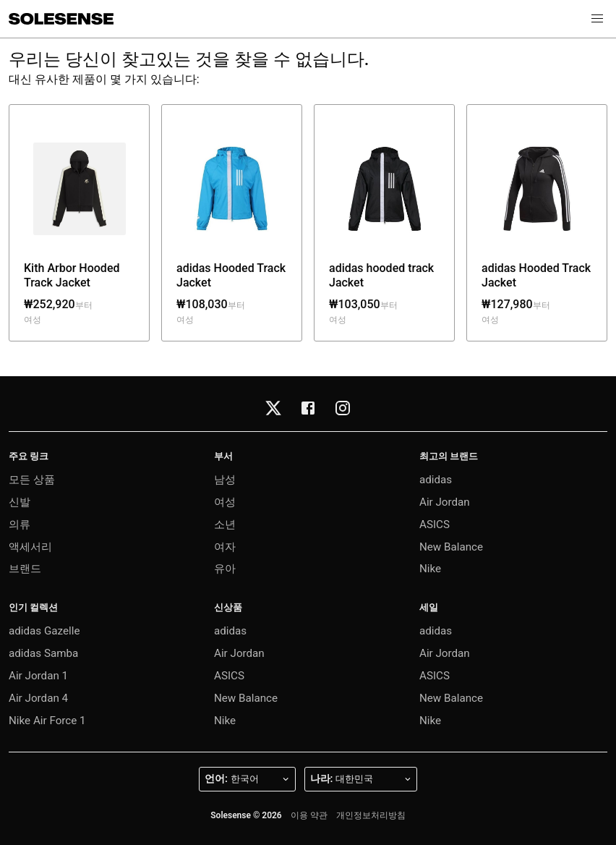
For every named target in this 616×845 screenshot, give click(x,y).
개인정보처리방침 (371, 815)
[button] (597, 19)
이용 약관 (309, 815)
